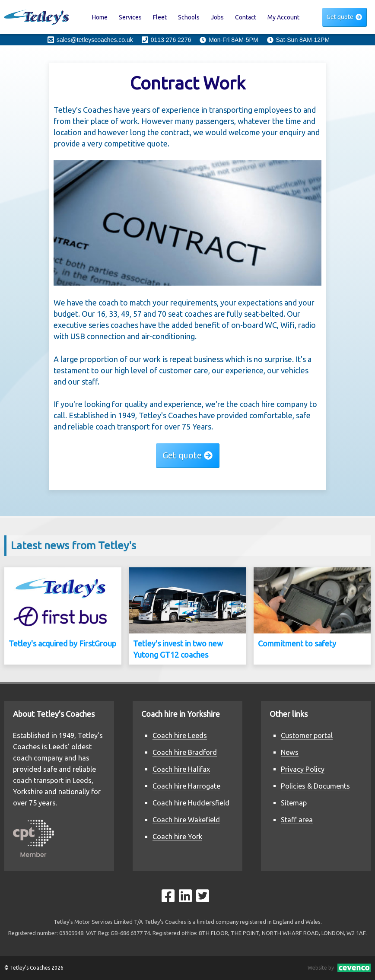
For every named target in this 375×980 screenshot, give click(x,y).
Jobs (217, 17)
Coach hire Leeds (180, 735)
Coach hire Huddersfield (191, 803)
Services (130, 17)
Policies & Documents (315, 786)
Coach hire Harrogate (186, 786)
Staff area (297, 820)
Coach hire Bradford (185, 752)
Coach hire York (177, 837)
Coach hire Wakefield (186, 820)
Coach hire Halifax (181, 769)
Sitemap (294, 803)
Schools (189, 17)
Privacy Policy (303, 769)
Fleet (160, 17)
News (290, 752)
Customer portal (307, 735)
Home (100, 17)
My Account (283, 17)
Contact (246, 17)
